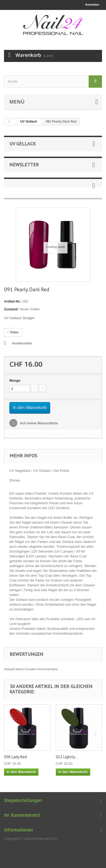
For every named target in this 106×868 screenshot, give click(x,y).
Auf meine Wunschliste (38, 423)
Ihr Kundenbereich (22, 815)
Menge (15, 380)
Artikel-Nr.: (13, 301)
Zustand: (11, 309)
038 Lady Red (15, 757)
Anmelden (92, 5)
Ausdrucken (22, 343)
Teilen (13, 332)
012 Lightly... (67, 757)
